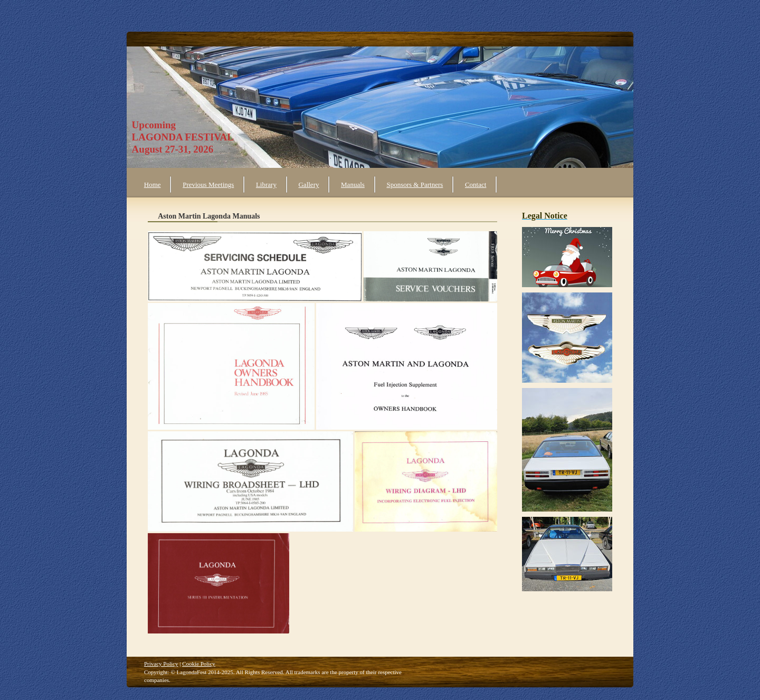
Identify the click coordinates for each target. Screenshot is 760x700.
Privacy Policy (161, 664)
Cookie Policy (199, 664)
